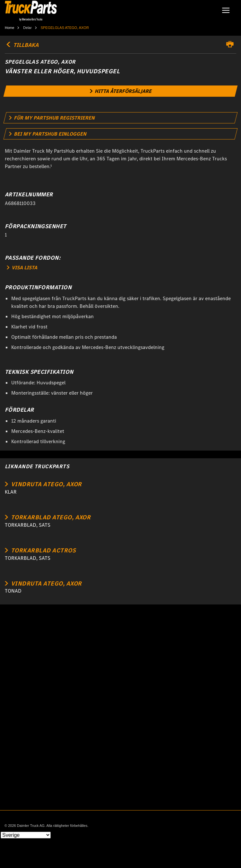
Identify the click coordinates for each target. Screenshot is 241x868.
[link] (121, 91)
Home (9, 28)
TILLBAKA (22, 45)
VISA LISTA (22, 268)
